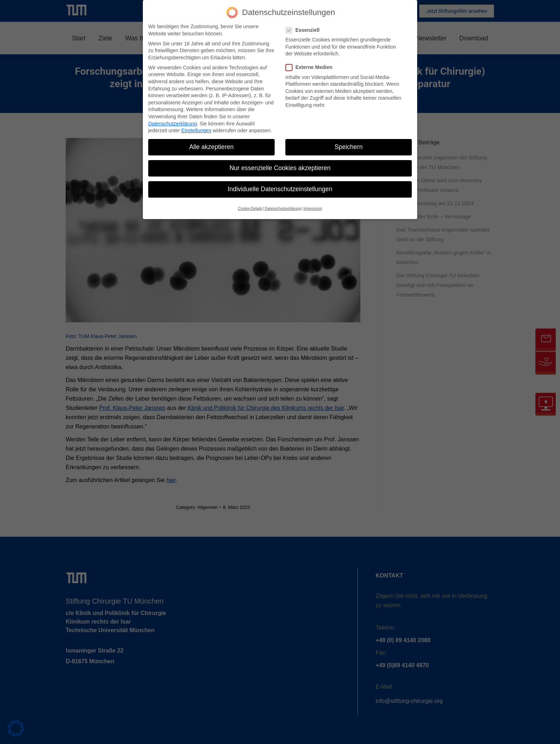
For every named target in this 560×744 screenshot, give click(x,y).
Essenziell (305, 30)
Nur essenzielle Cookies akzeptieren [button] (280, 168)
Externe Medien (311, 67)
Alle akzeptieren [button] (212, 147)
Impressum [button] (313, 208)
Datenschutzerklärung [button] (283, 208)
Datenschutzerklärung (172, 124)
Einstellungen (196, 130)
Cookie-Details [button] (250, 208)
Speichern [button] (349, 147)
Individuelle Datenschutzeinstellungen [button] (280, 189)
